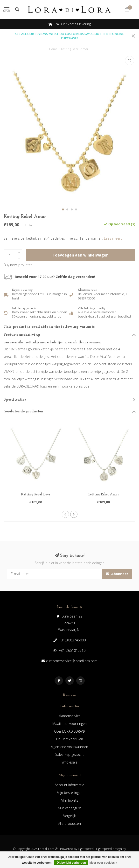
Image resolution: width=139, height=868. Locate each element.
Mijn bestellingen (70, 793)
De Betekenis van (70, 739)
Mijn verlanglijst (69, 808)
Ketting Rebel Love (36, 495)
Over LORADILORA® (69, 731)
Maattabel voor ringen (69, 724)
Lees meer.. (113, 238)
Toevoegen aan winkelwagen (81, 255)
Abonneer (117, 574)
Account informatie (69, 785)
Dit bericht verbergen (71, 863)
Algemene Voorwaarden (69, 747)
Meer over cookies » (103, 863)
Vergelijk (69, 816)
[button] (63, 209)
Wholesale (69, 762)
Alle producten (69, 823)
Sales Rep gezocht (69, 754)
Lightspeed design (109, 849)
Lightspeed (86, 849)
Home (53, 49)
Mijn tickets (69, 800)
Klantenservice (69, 716)
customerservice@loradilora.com (72, 661)
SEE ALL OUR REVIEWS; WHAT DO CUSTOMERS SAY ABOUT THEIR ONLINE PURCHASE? (69, 36)
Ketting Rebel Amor (103, 495)
